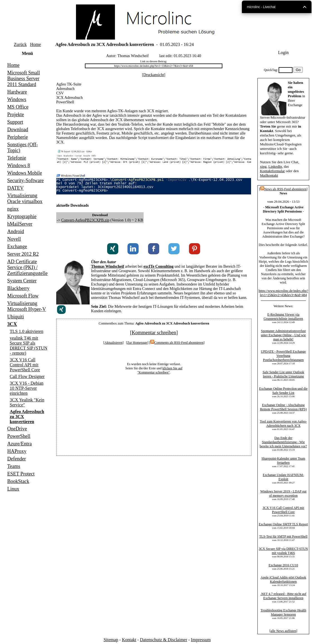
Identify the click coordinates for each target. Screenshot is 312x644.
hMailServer (20, 224)
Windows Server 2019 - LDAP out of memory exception (283, 493)
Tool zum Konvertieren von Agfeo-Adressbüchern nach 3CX (283, 424)
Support (15, 122)
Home (35, 44)
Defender (17, 459)
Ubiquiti (16, 317)
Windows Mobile (25, 173)
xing (263, 166)
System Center (22, 281)
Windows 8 (19, 165)
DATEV (15, 188)
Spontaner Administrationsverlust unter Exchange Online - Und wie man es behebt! (283, 335)
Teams (14, 466)
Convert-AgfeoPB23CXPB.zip (85, 220)
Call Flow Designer (27, 376)
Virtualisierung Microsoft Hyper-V (27, 306)
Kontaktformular (272, 171)
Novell (14, 239)
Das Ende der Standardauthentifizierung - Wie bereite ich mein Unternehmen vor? (283, 442)
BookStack (18, 481)
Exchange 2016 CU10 (283, 565)
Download (18, 130)
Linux (13, 489)
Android (16, 231)
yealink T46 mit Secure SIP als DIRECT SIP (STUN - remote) (29, 346)
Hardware (17, 92)
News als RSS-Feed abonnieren (283, 189)
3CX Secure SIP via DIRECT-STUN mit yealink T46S (283, 551)
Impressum (201, 640)
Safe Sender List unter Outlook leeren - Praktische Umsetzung (283, 374)
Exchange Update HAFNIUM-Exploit (283, 477)
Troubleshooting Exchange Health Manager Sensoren (283, 612)
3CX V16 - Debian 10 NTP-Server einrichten (27, 388)
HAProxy (17, 451)
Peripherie (18, 137)
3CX (12, 324)
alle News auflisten (283, 631)
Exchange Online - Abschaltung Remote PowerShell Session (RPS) (283, 407)
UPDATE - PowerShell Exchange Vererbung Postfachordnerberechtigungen (283, 356)
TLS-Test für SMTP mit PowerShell (283, 536)
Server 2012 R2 (23, 254)
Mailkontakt (269, 175)
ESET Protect (21, 474)
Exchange (17, 247)
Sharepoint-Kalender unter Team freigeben (283, 461)
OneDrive (17, 429)
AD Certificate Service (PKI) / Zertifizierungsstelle (27, 267)
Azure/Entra (19, 444)
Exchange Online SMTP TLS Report (283, 524)
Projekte (16, 114)
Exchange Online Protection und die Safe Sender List (283, 391)
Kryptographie (22, 216)
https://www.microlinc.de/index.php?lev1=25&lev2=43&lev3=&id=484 (283, 293)
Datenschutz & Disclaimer (164, 640)
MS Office (18, 107)
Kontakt (129, 640)
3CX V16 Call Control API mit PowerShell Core (25, 365)
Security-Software (25, 180)
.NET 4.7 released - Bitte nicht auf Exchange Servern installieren (283, 596)
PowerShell (19, 436)
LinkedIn (275, 166)
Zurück (20, 44)
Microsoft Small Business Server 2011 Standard (24, 79)
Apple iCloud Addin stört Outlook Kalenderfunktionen (283, 580)
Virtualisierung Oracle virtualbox (25, 198)
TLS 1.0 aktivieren (26, 331)
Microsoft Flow (23, 296)
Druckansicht (154, 75)
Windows (17, 99)
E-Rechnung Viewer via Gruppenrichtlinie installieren (283, 317)
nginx (13, 209)
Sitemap (111, 640)
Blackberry (18, 288)
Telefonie (17, 158)
